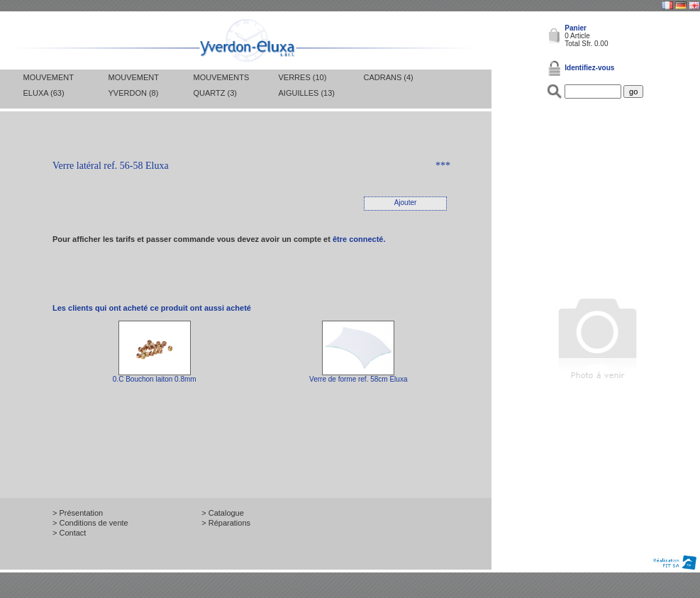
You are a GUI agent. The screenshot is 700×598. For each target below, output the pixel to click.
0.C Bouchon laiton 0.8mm (155, 379)
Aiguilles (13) (307, 93)
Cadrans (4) (389, 77)
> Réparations (226, 523)
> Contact (69, 533)
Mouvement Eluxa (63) (49, 85)
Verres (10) (303, 77)
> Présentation (78, 513)
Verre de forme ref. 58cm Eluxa (358, 379)
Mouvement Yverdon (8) (134, 85)
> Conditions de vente (90, 523)
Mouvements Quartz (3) (222, 85)
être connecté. (359, 239)
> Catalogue (223, 513)
